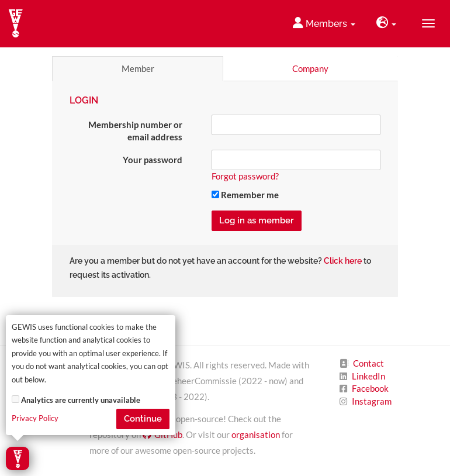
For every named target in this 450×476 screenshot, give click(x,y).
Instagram (372, 401)
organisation (256, 434)
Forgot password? (245, 176)
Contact (368, 363)
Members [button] (324, 23)
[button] (386, 24)
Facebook (370, 388)
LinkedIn (368, 376)
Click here (343, 261)
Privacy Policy (35, 418)
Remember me (245, 195)
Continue (143, 419)
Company (310, 68)
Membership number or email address (135, 131)
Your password (153, 160)
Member (138, 68)
